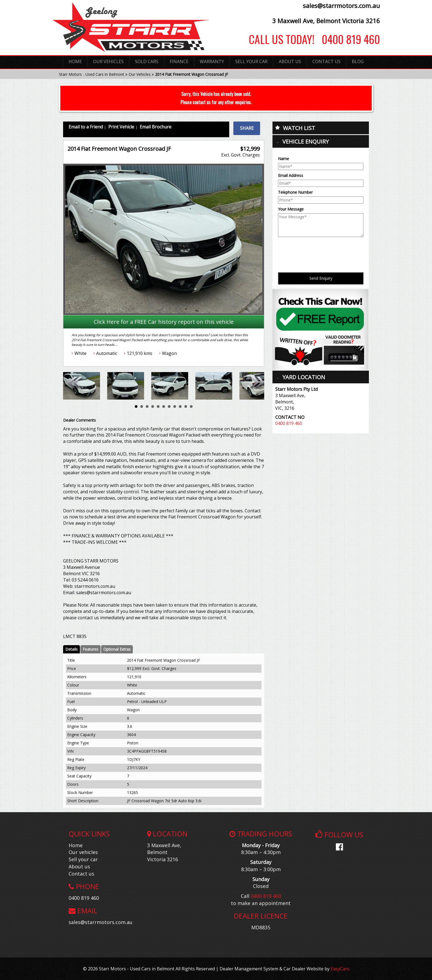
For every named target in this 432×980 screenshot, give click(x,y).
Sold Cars (147, 61)
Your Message (291, 209)
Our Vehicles (108, 61)
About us (79, 866)
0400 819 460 (347, 39)
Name (283, 159)
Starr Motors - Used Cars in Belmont (92, 74)
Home (75, 61)
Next (256, 385)
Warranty (212, 61)
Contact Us (326, 61)
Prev (76, 385)
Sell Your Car (251, 61)
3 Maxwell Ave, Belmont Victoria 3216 (326, 21)
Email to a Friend (86, 127)
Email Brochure (156, 127)
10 (186, 406)
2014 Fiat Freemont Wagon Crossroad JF (192, 74)
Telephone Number (295, 192)
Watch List (299, 128)
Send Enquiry (321, 278)
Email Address (291, 175)
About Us (290, 61)
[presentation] (320, 251)
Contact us (81, 874)
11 (191, 406)
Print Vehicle (121, 127)
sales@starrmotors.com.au (341, 6)
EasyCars (340, 969)
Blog (358, 61)
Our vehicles (83, 852)
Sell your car (83, 859)
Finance (179, 61)
